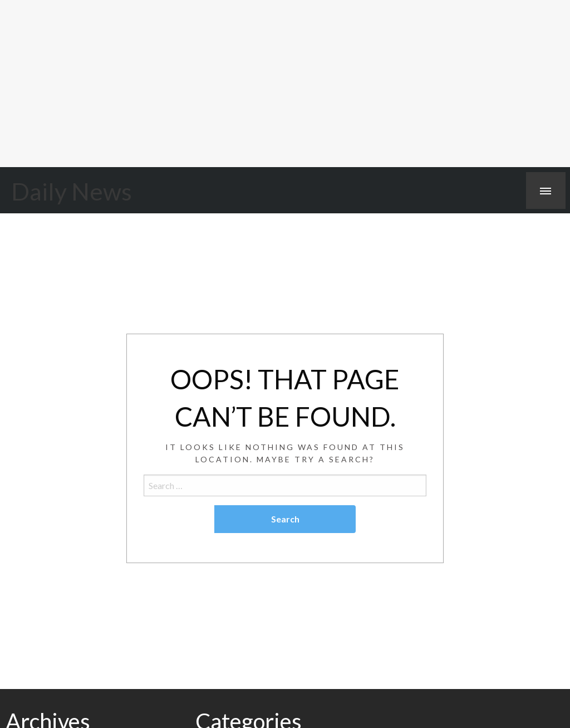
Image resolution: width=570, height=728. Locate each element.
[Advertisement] (285, 84)
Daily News (72, 191)
